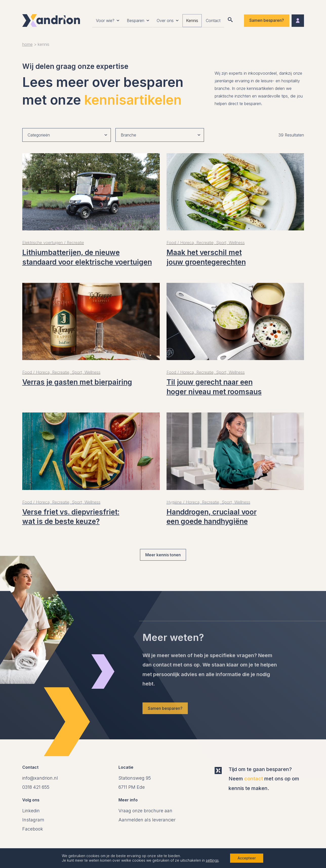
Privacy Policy (95, 852)
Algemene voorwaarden (44, 852)
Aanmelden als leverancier (147, 820)
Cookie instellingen (216, 852)
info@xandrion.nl (40, 778)
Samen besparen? (267, 21)
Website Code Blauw (268, 852)
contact (254, 779)
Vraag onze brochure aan (145, 811)
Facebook (33, 829)
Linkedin (31, 811)
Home (27, 44)
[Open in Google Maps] (135, 783)
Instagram (33, 820)
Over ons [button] (165, 22)
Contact (213, 22)
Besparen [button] (136, 22)
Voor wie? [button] (105, 22)
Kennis (192, 22)
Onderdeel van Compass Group (154, 852)
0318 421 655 (36, 787)
